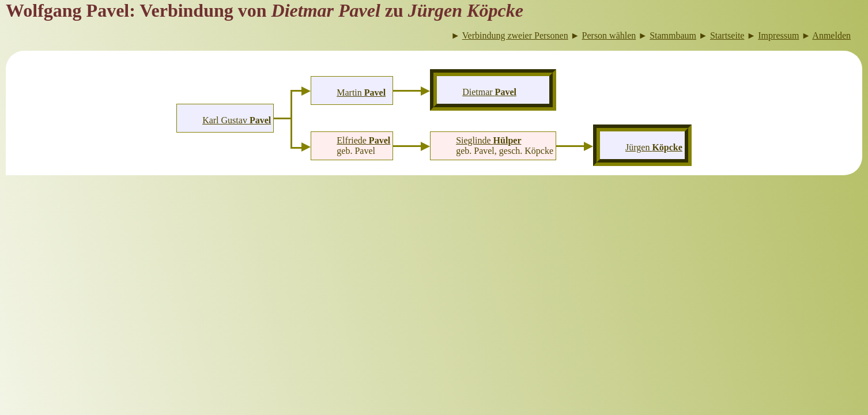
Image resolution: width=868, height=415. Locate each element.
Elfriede (363, 140)
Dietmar (489, 92)
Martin (361, 93)
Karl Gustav (237, 120)
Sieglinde (488, 140)
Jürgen (654, 147)
